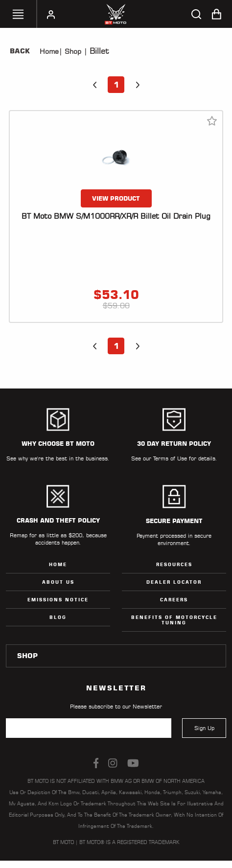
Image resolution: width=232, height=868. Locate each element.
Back (20, 51)
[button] (94, 85)
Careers (174, 600)
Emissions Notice (58, 600)
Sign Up (204, 728)
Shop (72, 51)
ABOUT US (58, 582)
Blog (58, 617)
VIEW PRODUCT (116, 198)
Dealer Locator (174, 582)
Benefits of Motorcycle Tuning (174, 620)
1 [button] (116, 85)
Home (49, 51)
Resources (174, 564)
